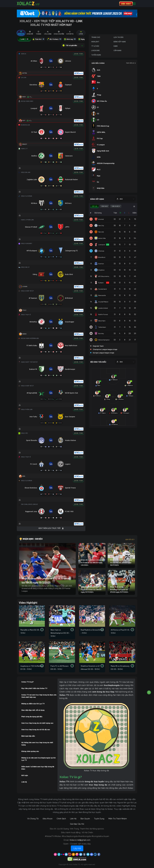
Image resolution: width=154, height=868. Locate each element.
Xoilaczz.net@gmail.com (80, 840)
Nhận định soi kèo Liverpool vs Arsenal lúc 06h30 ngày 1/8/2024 (92, 562)
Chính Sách (61, 819)
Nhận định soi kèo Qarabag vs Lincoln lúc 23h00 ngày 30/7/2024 (121, 562)
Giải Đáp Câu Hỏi (77, 824)
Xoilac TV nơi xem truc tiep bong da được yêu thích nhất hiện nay (39, 696)
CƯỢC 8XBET (126, 4)
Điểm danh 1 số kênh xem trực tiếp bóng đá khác (38, 768)
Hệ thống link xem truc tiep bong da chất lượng (37, 744)
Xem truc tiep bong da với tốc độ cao (36, 729)
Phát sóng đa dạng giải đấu (32, 717)
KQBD (116, 46)
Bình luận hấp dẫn (28, 736)
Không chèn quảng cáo (30, 751)
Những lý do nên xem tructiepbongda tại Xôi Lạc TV (38, 759)
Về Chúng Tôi (33, 819)
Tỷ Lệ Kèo (95, 46)
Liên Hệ (73, 819)
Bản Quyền (85, 819)
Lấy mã (77, 848)
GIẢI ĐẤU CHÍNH (98, 63)
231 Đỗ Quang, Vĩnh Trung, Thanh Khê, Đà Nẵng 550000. (81, 829)
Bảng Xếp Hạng (120, 42)
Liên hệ (24, 782)
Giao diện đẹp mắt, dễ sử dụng (33, 710)
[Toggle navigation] (134, 4)
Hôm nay (70, 39)
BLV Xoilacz (54, 39)
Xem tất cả (131, 63)
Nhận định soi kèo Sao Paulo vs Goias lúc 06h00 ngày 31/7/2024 (91, 589)
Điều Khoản (48, 819)
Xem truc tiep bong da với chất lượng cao (37, 723)
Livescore (95, 50)
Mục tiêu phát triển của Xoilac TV (34, 688)
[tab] (21, 33)
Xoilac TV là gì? (28, 682)
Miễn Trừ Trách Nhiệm (118, 819)
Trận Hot (39, 39)
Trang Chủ (96, 37)
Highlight (95, 42)
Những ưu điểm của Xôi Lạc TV (33, 704)
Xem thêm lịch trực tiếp (51, 528)
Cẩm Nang (117, 50)
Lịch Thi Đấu (119, 37)
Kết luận (25, 775)
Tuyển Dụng (96, 55)
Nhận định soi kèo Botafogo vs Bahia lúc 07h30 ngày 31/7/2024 (119, 589)
